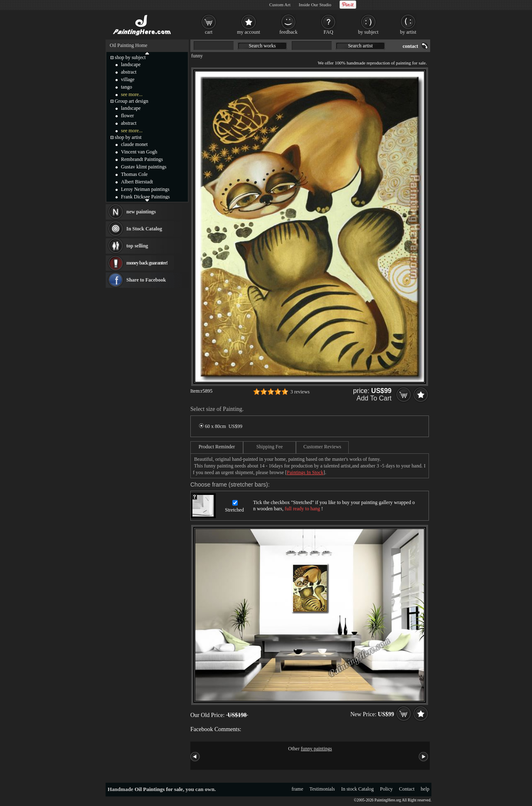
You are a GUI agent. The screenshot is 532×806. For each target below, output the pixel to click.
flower (127, 116)
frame (298, 789)
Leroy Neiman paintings (145, 189)
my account (249, 32)
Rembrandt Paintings (142, 159)
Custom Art (280, 5)
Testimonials (322, 789)
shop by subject (130, 57)
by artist (408, 32)
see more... (132, 94)
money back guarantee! (147, 263)
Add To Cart (374, 398)
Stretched (234, 510)
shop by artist (128, 137)
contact (410, 46)
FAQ (328, 32)
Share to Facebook (146, 280)
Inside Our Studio (315, 5)
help (425, 789)
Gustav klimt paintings (144, 167)
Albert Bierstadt (137, 182)
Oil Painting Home (129, 45)
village (128, 79)
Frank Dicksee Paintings (145, 197)
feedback (288, 32)
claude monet (134, 144)
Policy (386, 789)
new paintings (141, 212)
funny (197, 56)
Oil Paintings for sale (159, 789)
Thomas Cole (134, 174)
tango (127, 87)
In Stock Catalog (144, 229)
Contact (407, 789)
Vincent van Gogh (139, 152)
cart (209, 32)
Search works (262, 46)
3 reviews (300, 392)
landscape (131, 64)
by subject (368, 32)
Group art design (132, 101)
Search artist (360, 46)
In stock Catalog (358, 789)
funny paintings (316, 749)
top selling (137, 246)
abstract (129, 72)
